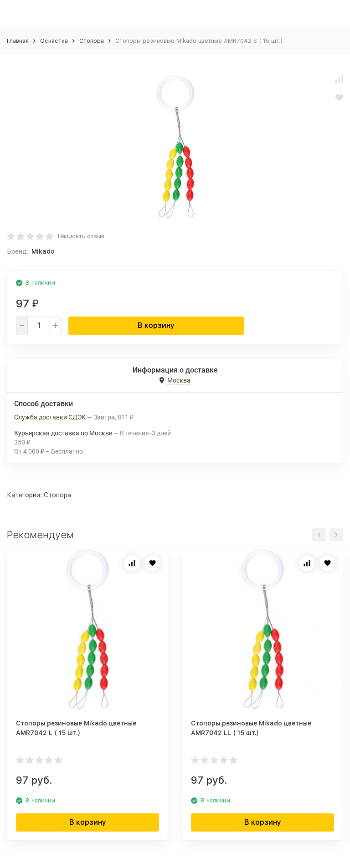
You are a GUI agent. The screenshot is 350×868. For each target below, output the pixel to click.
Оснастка (54, 41)
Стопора (92, 41)
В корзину (156, 325)
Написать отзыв (81, 236)
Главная (18, 41)
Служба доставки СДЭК (50, 417)
